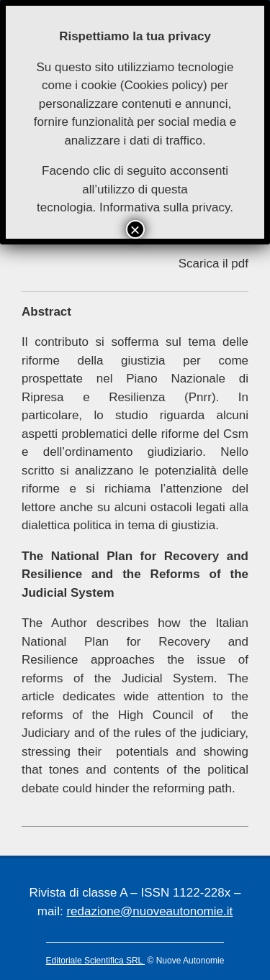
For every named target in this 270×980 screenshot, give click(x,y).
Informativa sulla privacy (165, 207)
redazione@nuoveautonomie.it (149, 911)
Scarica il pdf (213, 264)
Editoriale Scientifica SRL (96, 961)
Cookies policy (163, 85)
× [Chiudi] (135, 229)
